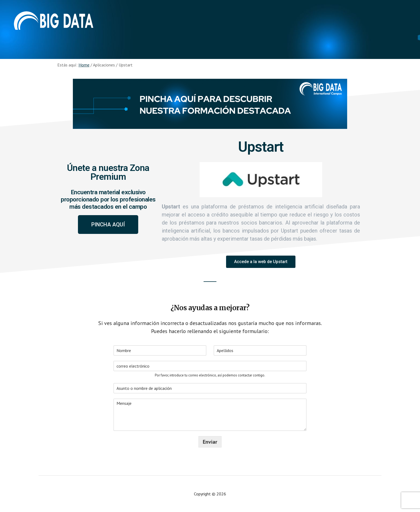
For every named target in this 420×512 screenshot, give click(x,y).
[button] (108, 225)
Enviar (210, 442)
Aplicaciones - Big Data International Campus (54, 21)
